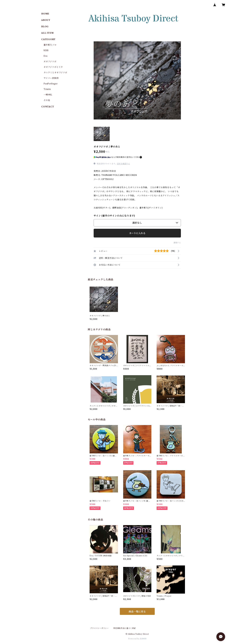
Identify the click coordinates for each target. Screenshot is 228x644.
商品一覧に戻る (137, 612)
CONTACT (48, 107)
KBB (46, 50)
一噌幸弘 (48, 95)
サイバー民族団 (51, 78)
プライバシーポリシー (99, 628)
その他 (47, 100)
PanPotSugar (51, 84)
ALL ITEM (47, 33)
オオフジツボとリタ (53, 67)
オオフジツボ (50, 61)
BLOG (45, 27)
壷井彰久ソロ (50, 45)
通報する (177, 243)
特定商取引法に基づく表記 (125, 628)
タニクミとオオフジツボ (55, 73)
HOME (45, 14)
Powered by (137, 639)
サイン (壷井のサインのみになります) (114, 216)
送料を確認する (123, 164)
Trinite (47, 89)
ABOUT (46, 20)
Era (46, 56)
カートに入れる (137, 233)
